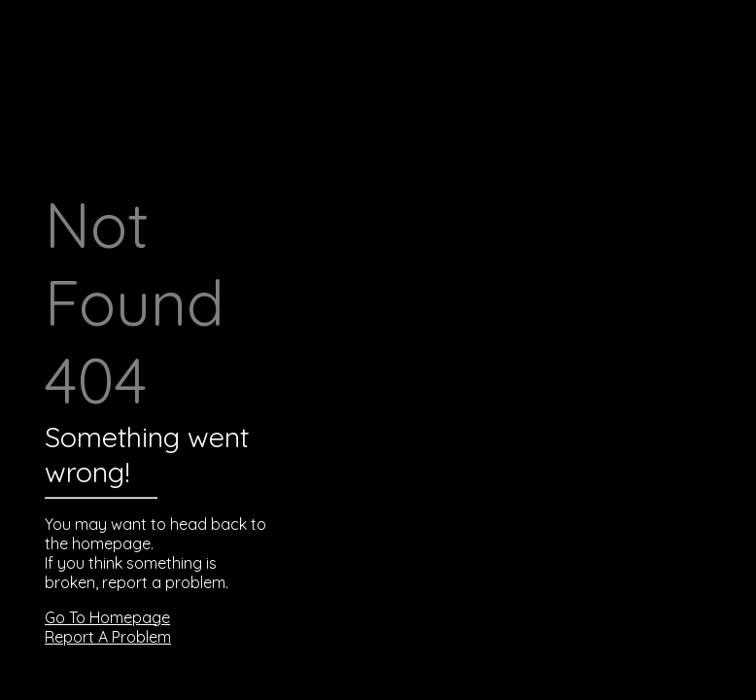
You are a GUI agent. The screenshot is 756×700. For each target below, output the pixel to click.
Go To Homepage (107, 617)
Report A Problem (108, 637)
